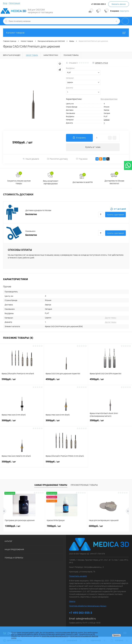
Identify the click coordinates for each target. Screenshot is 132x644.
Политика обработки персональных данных (88, 606)
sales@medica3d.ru (86, 619)
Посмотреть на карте (78, 576)
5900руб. (22, 381)
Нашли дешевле (31, 159)
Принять (116, 635)
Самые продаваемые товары (51, 485)
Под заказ (82, 159)
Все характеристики (109, 99)
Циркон (107, 120)
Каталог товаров (66, 33)
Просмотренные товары (84, 485)
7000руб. (54, 526)
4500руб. (66, 381)
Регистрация (15, 3)
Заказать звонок (119, 4)
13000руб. (13, 526)
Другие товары (111, 318)
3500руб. (110, 422)
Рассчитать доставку (57, 159)
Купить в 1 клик (93, 147)
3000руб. (22, 422)
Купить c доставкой (116, 215)
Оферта (72, 601)
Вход (5, 3)
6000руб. (96, 526)
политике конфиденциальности (55, 636)
